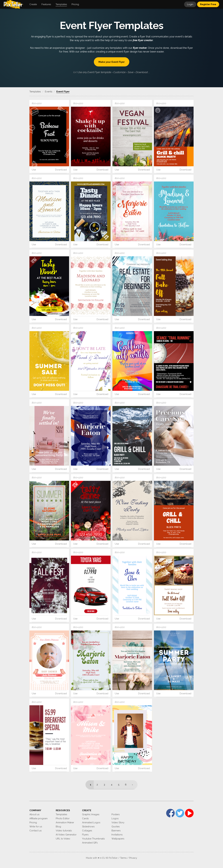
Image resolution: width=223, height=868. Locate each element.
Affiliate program (38, 818)
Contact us (35, 831)
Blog (58, 827)
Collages (87, 831)
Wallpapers (118, 839)
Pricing (33, 823)
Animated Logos (91, 823)
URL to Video (63, 839)
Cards (85, 818)
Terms (123, 858)
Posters (116, 814)
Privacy (133, 858)
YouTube (189, 813)
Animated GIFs (90, 843)
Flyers (85, 835)
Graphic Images (91, 814)
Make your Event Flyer (112, 62)
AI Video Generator (66, 835)
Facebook (170, 813)
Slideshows (88, 827)
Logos (115, 818)
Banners (116, 831)
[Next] (133, 785)
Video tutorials (64, 831)
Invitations (117, 835)
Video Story (118, 823)
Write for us (36, 827)
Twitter (180, 813)
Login (190, 4)
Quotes (116, 827)
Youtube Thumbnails (93, 839)
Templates (61, 814)
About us (34, 814)
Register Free (208, 4)
